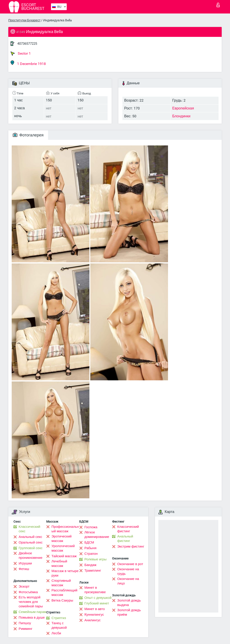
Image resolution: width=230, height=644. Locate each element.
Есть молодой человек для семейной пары (31, 602)
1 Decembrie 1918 (28, 63)
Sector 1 (21, 53)
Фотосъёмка (28, 592)
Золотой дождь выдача (129, 603)
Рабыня (91, 548)
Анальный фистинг (125, 539)
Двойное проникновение (31, 555)
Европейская (183, 108)
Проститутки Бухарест (24, 20)
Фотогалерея (28, 135)
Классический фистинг (128, 529)
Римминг (25, 629)
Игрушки (25, 563)
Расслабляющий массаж (64, 593)
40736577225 (27, 44)
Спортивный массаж (61, 583)
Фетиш (24, 569)
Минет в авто (95, 609)
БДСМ (89, 542)
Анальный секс (30, 537)
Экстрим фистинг (131, 546)
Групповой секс (31, 548)
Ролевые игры (96, 559)
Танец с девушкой (59, 625)
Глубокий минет (97, 603)
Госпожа (91, 527)
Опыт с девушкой (98, 598)
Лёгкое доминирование (97, 535)
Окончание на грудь (128, 571)
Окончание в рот (130, 564)
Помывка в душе (32, 617)
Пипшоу (25, 623)
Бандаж (91, 565)
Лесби (56, 633)
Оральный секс (31, 542)
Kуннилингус (94, 615)
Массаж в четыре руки (65, 573)
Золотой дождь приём (129, 612)
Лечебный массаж (59, 564)
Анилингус (93, 620)
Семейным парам (32, 612)
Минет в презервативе (95, 590)
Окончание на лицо (128, 581)
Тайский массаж (64, 556)
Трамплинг (93, 570)
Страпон (91, 554)
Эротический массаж (61, 539)
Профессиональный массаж (65, 529)
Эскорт (24, 586)
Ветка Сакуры (62, 600)
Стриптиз (59, 618)
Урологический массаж (63, 548)
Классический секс (29, 529)
